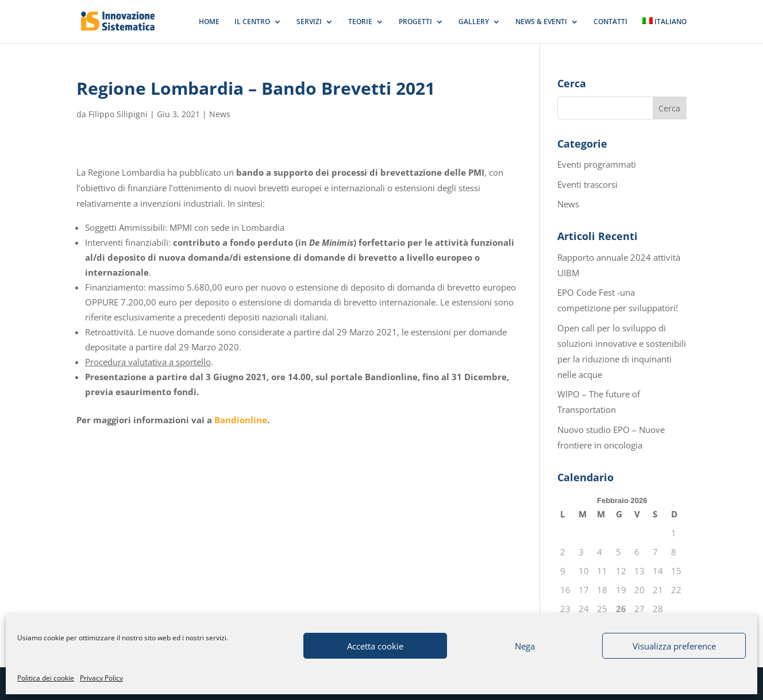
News (220, 114)
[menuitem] (665, 30)
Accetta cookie (375, 646)
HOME (209, 22)
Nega (525, 646)
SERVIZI (309, 22)
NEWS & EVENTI (541, 22)
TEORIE (360, 22)
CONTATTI (610, 22)
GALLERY (474, 22)
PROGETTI (415, 22)
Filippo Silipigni (118, 114)
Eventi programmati (597, 164)
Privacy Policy (101, 678)
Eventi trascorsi (587, 184)
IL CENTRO (252, 22)
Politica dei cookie (46, 678)
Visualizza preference (674, 646)
